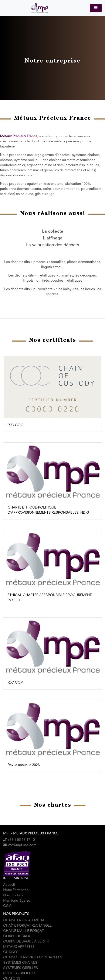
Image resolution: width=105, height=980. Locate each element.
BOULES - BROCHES (20, 973)
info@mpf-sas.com (20, 845)
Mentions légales (17, 901)
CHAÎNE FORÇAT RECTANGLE (27, 926)
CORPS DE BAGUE (18, 936)
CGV (7, 906)
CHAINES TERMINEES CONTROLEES (33, 958)
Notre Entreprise (16, 890)
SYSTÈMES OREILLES (21, 968)
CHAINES (11, 952)
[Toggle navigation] (96, 8)
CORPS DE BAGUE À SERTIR (26, 942)
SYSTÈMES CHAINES (20, 963)
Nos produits (13, 895)
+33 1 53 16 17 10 (19, 840)
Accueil (9, 885)
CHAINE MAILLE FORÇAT (23, 931)
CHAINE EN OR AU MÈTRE (24, 920)
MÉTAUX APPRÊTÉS (19, 947)
